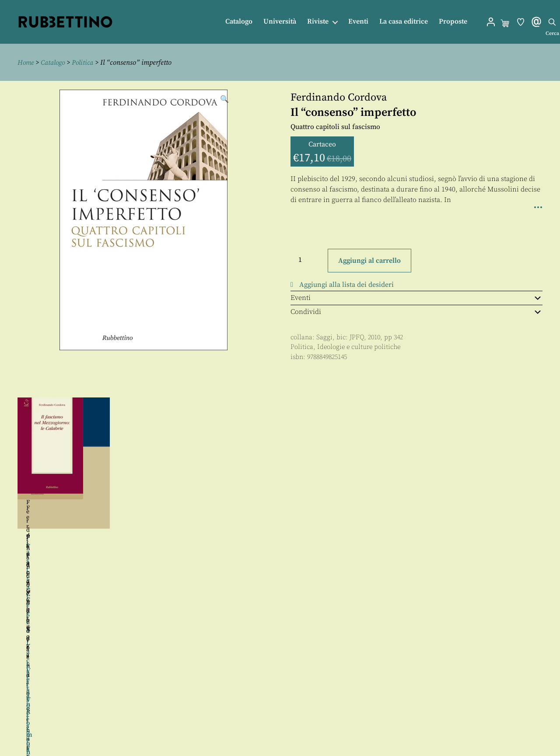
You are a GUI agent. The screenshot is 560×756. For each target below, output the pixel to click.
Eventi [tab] (416, 297)
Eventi (358, 22)
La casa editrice (404, 22)
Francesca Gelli (346, 508)
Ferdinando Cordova (339, 98)
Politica (86, 63)
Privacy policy (298, 728)
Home (26, 63)
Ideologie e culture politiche (359, 347)
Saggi (324, 337)
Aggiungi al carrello (369, 260)
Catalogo (239, 22)
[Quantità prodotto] (308, 260)
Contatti (288, 708)
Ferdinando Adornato (62, 537)
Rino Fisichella (114, 537)
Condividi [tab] (416, 312)
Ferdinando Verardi (214, 537)
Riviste (318, 22)
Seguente (552, 497)
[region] (280, 497)
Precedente (8, 497)
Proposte (453, 22)
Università (280, 22)
